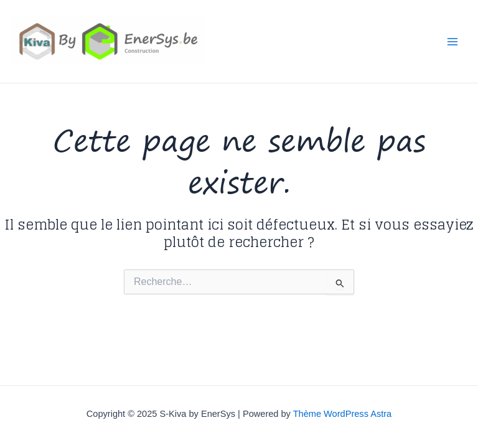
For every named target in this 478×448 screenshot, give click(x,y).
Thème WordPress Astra (343, 414)
